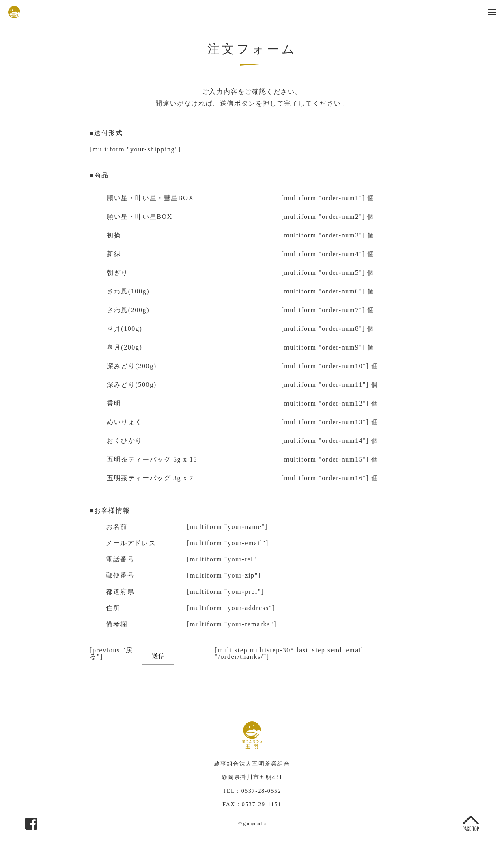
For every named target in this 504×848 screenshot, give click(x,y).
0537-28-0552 (262, 791)
